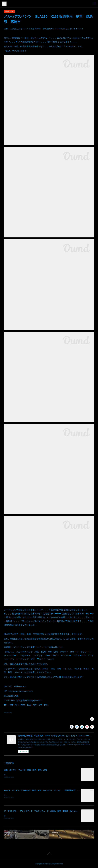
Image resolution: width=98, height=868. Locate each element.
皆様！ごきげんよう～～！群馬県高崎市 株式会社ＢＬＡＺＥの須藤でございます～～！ (35, 775)
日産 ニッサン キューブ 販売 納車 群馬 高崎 (25, 770)
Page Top (49, 854)
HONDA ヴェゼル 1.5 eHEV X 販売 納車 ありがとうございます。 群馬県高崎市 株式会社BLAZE (47, 790)
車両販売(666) (8, 712)
